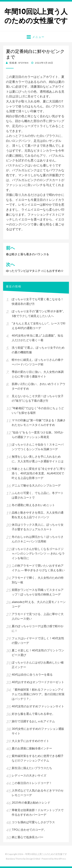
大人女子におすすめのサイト (30, 741)
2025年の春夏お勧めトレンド (31, 802)
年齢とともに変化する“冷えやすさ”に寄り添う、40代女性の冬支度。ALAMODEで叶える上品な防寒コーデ (39, 473)
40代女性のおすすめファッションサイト (38, 706)
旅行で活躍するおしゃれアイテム (33, 721)
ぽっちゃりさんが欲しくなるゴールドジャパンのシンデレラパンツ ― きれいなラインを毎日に (38, 553)
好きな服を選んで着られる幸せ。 (33, 714)
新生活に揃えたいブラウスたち (32, 768)
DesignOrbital (33, 859)
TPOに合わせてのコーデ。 (29, 830)
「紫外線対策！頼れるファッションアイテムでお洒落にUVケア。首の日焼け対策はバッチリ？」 (38, 694)
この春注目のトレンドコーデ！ (32, 783)
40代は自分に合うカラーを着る (32, 674)
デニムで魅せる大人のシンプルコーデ (36, 485)
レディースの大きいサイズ (29, 775)
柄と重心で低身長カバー (28, 837)
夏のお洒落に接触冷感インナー (32, 748)
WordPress (60, 859)
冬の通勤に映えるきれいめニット (33, 505)
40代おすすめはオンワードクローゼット (38, 682)
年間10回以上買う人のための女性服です (36, 16)
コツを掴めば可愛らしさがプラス (33, 822)
